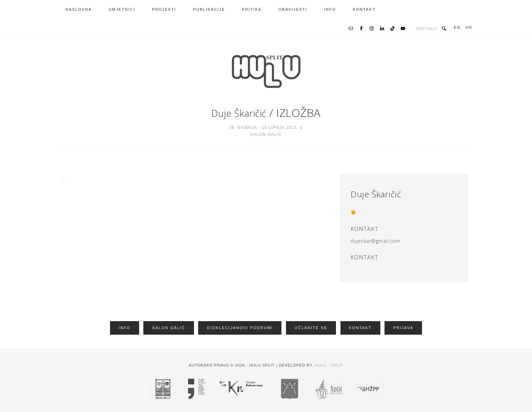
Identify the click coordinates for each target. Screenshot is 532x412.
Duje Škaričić (239, 113)
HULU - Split (329, 364)
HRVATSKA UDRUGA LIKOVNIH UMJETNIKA (266, 71)
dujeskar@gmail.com (375, 241)
